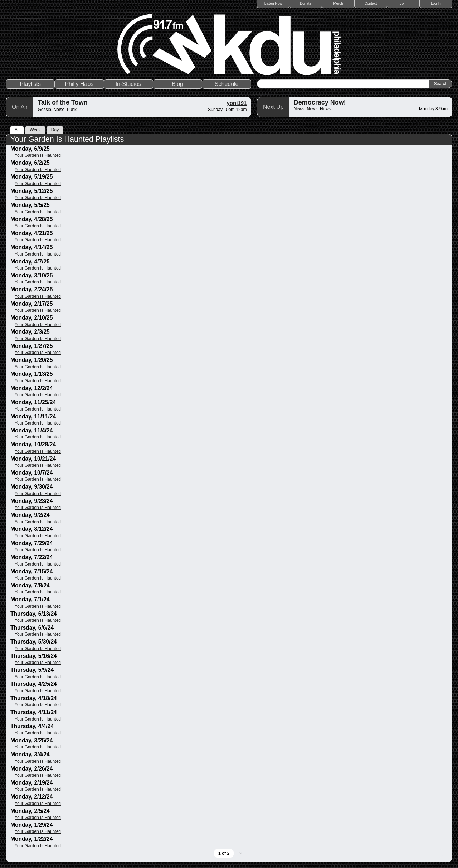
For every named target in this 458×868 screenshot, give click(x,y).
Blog (177, 84)
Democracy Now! (320, 102)
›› (241, 853)
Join (403, 3)
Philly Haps (79, 84)
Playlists (30, 84)
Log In (436, 3)
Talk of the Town (62, 102)
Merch (338, 3)
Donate (306, 3)
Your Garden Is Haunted (38, 155)
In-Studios (128, 84)
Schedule (227, 84)
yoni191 (237, 103)
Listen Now (273, 3)
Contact (371, 3)
